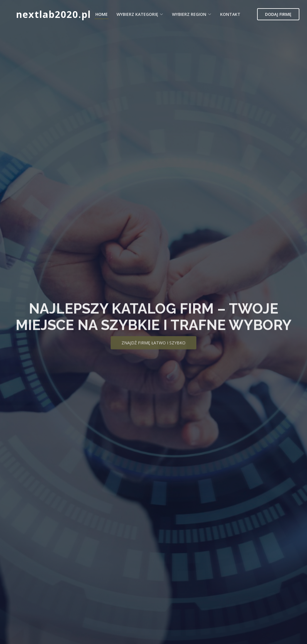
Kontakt (230, 14)
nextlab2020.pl (54, 14)
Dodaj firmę (278, 14)
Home (102, 14)
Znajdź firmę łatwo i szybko (153, 349)
